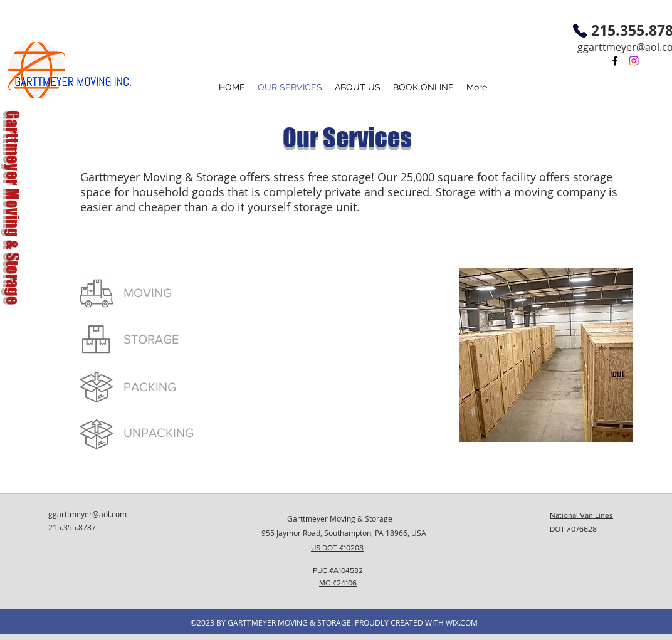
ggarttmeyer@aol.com (87, 514)
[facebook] (615, 61)
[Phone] (580, 31)
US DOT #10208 (337, 548)
